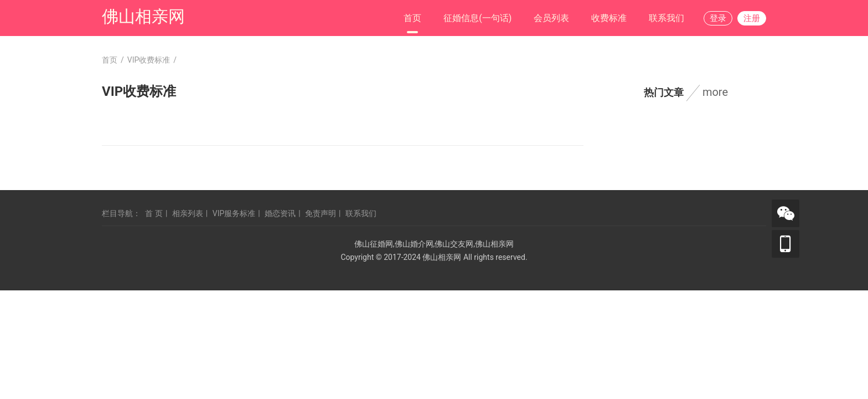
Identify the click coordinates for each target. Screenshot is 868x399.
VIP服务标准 (234, 213)
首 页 (154, 213)
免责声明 (321, 213)
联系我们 (666, 18)
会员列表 (551, 18)
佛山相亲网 (143, 16)
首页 (412, 18)
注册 (752, 18)
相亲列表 (188, 213)
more (715, 92)
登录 (718, 18)
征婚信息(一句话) (477, 18)
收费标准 (609, 18)
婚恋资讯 (280, 213)
